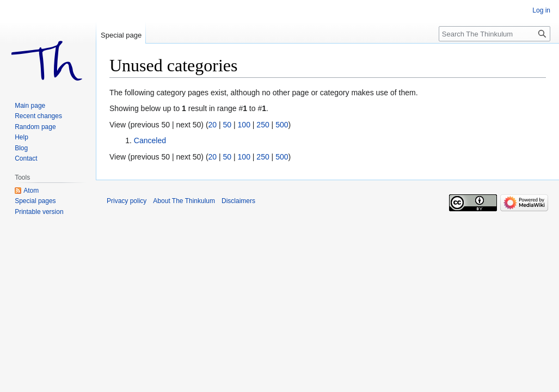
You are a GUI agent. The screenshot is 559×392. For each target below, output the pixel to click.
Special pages (35, 201)
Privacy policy (127, 201)
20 (213, 125)
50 (228, 125)
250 (263, 125)
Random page (35, 127)
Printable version (39, 212)
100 (244, 125)
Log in (541, 10)
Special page (121, 35)
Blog (21, 148)
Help (21, 137)
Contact (26, 158)
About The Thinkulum (184, 201)
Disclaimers (238, 201)
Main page (30, 106)
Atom (31, 191)
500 (282, 125)
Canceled (150, 140)
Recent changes (38, 116)
